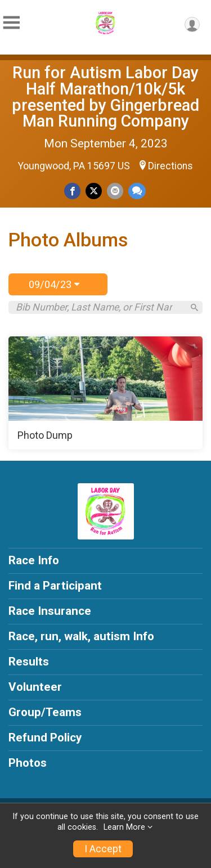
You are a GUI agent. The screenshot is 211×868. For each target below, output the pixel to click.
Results (29, 662)
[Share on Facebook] (72, 191)
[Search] (194, 307)
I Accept (103, 849)
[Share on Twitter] (94, 191)
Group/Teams (45, 712)
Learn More (124, 827)
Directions (170, 166)
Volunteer (35, 687)
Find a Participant (55, 586)
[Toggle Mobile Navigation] (11, 23)
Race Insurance (50, 611)
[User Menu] (192, 24)
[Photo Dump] (105, 393)
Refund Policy (45, 737)
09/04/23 (54, 284)
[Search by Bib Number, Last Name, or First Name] (99, 307)
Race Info (34, 560)
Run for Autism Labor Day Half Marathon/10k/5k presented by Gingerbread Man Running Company (105, 97)
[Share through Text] (137, 191)
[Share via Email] (115, 191)
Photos (28, 763)
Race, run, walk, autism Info (81, 636)
